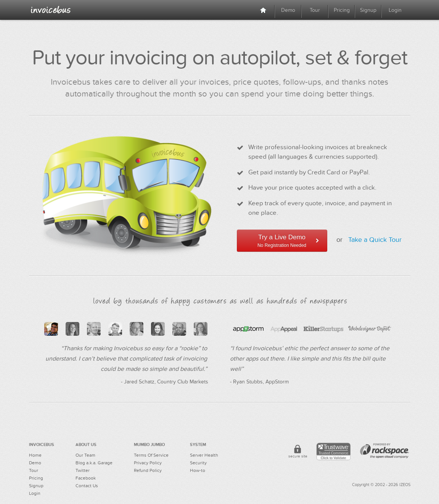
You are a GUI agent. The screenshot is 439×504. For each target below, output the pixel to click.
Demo (288, 10)
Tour (315, 10)
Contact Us (87, 486)
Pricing (342, 10)
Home (35, 455)
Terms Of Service (151, 455)
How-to (198, 470)
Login (395, 10)
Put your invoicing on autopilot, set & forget (220, 58)
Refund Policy (148, 470)
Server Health (204, 455)
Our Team (85, 455)
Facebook (86, 478)
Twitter (83, 470)
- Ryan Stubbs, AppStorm (259, 382)
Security (198, 463)
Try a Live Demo (282, 241)
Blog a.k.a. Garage (94, 463)
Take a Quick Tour (375, 240)
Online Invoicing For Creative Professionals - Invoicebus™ (51, 10)
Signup (368, 10)
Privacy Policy (148, 463)
